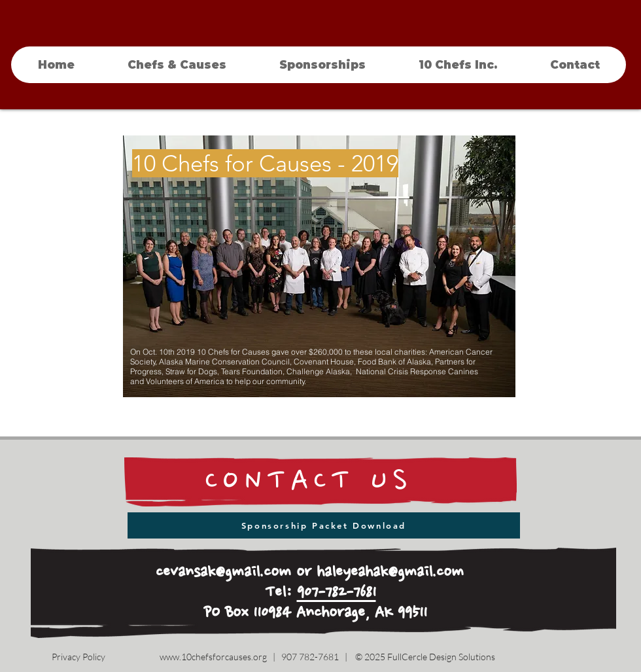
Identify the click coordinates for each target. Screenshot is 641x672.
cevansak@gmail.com (223, 573)
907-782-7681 (337, 593)
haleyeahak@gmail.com (390, 573)
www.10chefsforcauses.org (213, 657)
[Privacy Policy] (78, 657)
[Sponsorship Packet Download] (324, 525)
